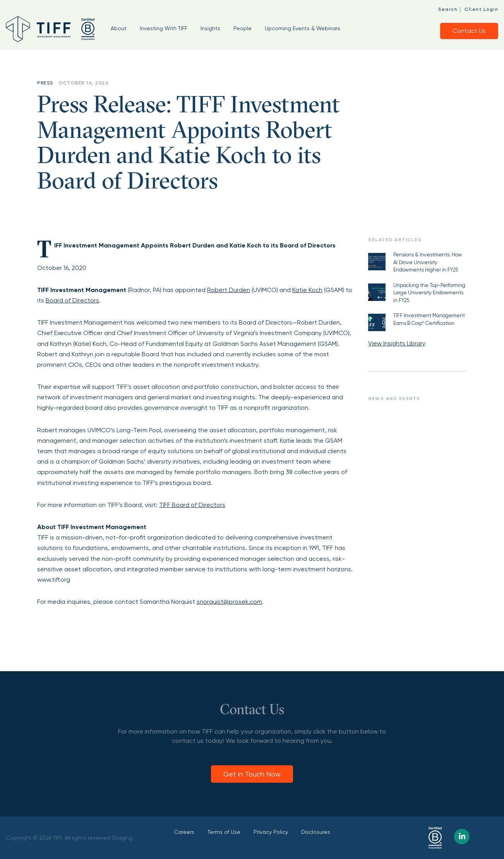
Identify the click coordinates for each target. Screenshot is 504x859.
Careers (184, 832)
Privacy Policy (271, 832)
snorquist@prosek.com (229, 602)
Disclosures (316, 832)
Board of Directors (72, 300)
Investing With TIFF (164, 28)
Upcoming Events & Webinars (303, 28)
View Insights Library (397, 343)
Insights (210, 28)
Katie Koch (307, 290)
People (243, 28)
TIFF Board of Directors (192, 505)
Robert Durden (229, 290)
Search (448, 9)
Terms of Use (224, 832)
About (119, 28)
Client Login (481, 9)
